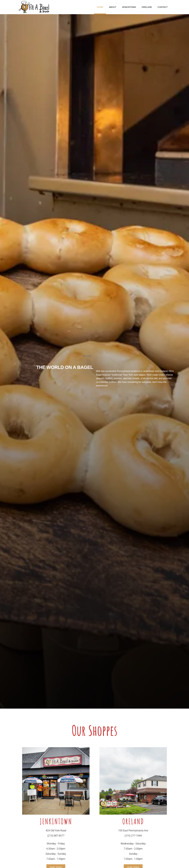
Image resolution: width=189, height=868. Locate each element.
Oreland (147, 7)
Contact (163, 7)
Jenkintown (129, 7)
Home (100, 7)
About (113, 7)
